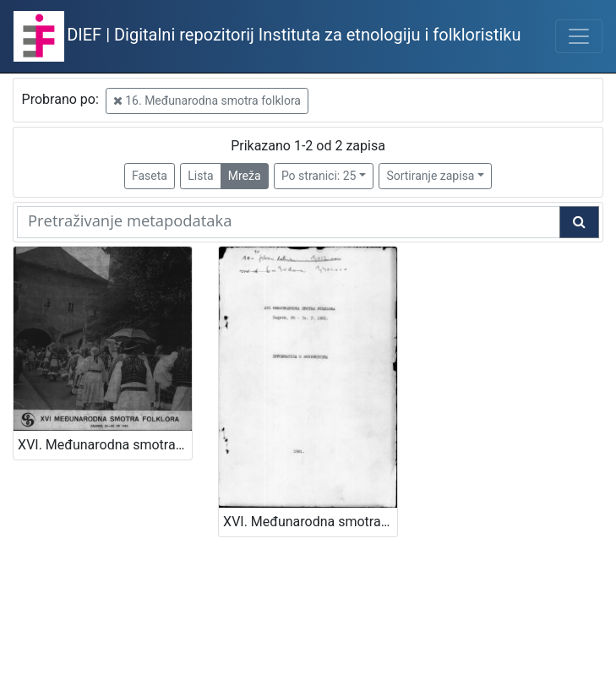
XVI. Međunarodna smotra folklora (310, 522)
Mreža (245, 176)
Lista (200, 176)
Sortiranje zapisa (430, 176)
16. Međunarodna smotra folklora (207, 101)
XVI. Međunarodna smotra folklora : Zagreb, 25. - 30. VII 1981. (105, 445)
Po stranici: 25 (319, 176)
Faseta (150, 176)
